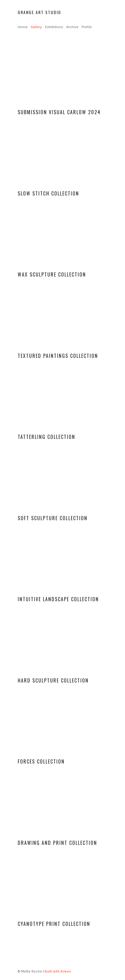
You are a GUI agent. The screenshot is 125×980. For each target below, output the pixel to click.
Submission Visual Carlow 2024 (59, 112)
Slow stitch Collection (48, 193)
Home (23, 27)
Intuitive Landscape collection (58, 599)
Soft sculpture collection (53, 518)
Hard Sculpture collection (53, 680)
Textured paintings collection (58, 356)
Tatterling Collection (46, 437)
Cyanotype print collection (54, 924)
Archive (72, 27)
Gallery (36, 27)
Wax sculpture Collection (52, 274)
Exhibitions (54, 27)
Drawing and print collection (57, 843)
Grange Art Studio (39, 12)
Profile (87, 27)
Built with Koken (58, 971)
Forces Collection (41, 761)
